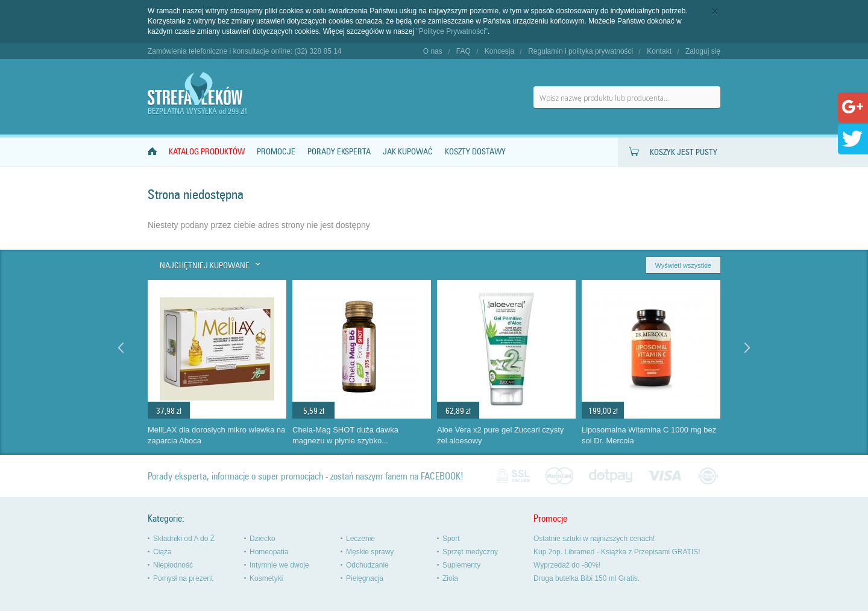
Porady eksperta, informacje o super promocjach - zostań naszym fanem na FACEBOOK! (306, 476)
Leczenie (360, 539)
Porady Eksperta (339, 152)
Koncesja (499, 51)
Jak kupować (408, 152)
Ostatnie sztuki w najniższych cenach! (594, 539)
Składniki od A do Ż (184, 539)
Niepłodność (173, 565)
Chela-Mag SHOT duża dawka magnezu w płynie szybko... (345, 435)
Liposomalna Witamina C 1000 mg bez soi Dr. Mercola (649, 435)
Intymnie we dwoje (279, 565)
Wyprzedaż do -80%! (567, 565)
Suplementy (461, 565)
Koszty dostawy (475, 152)
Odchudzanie (367, 565)
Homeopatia (269, 552)
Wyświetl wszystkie (683, 265)
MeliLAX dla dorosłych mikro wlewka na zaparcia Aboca (216, 435)
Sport (451, 539)
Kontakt (659, 51)
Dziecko (263, 539)
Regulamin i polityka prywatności (580, 51)
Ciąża (162, 552)
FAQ (464, 51)
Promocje (276, 152)
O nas (433, 51)
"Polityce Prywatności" (452, 31)
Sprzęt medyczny (470, 552)
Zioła (450, 578)
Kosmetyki (266, 578)
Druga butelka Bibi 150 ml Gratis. (587, 578)
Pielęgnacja (365, 578)
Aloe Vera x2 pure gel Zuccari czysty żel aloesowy (500, 435)
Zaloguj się (703, 51)
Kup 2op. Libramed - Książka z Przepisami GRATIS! (617, 552)
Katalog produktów (207, 152)
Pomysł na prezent (183, 578)
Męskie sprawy (370, 552)
